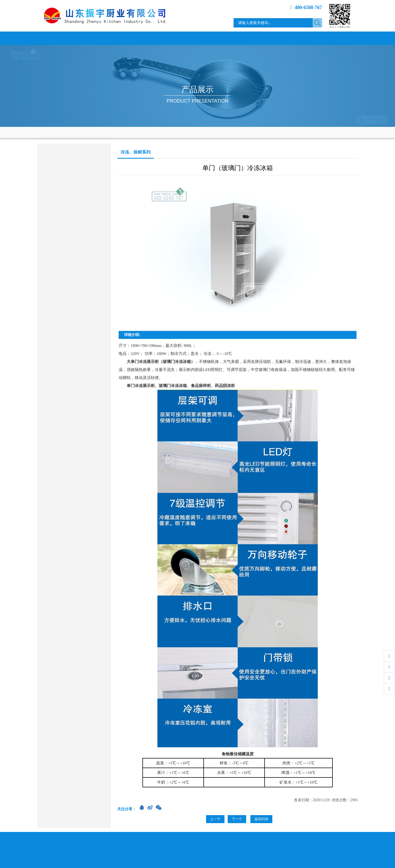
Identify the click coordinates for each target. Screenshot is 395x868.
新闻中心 (137, 38)
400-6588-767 (306, 7)
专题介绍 (298, 38)
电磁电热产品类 (55, 180)
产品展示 (177, 38)
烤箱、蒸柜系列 (55, 222)
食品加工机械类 (55, 250)
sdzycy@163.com (65, 353)
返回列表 (261, 819)
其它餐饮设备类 (55, 292)
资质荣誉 (218, 38)
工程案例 (258, 38)
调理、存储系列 (55, 194)
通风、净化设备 (55, 264)
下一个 (237, 819)
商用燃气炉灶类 (55, 167)
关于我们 (97, 38)
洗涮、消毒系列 (55, 208)
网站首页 (57, 38)
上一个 (215, 819)
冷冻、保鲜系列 (55, 236)
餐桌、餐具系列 (55, 278)
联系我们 (338, 38)
